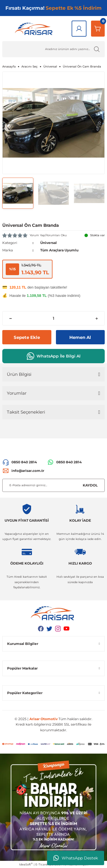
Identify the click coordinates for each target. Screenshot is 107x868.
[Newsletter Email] (53, 485)
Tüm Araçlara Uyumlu (59, 250)
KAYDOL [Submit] (90, 485)
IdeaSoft (26, 864)
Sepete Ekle (27, 337)
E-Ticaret (42, 864)
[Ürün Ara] (53, 49)
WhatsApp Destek (76, 858)
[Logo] (35, 29)
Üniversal (49, 243)
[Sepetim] (98, 29)
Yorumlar (17, 393)
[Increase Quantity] (97, 318)
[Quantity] (53, 318)
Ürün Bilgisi (19, 374)
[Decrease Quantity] (10, 318)
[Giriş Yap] (79, 29)
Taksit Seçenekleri (26, 412)
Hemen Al (80, 337)
